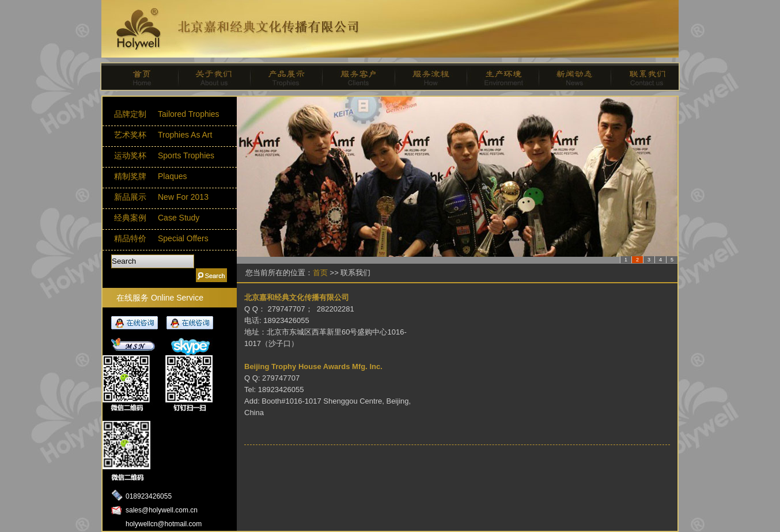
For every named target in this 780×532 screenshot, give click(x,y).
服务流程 (426, 77)
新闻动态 (570, 77)
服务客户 (354, 77)
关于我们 (210, 77)
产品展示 (282, 77)
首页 (138, 77)
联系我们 (642, 77)
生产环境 (498, 77)
